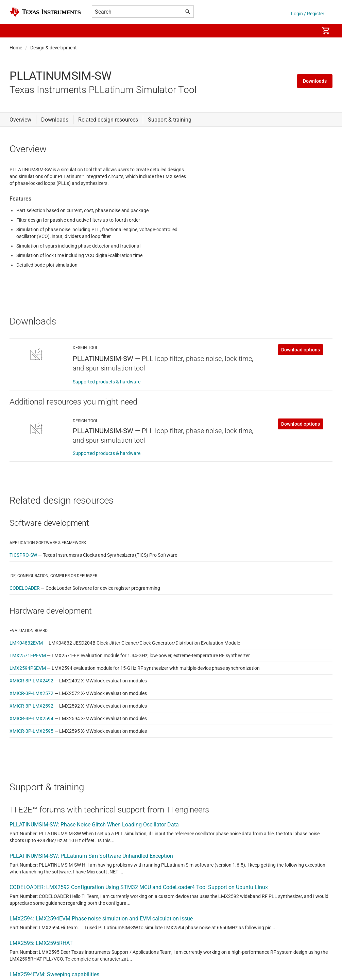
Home (16, 48)
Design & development (54, 48)
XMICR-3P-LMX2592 (31, 706)
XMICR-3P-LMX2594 (31, 718)
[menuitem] (307, 31)
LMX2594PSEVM (28, 668)
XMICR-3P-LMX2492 (31, 681)
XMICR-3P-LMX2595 (31, 731)
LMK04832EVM (26, 643)
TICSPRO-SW (23, 555)
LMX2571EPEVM (28, 655)
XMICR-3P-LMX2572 (31, 693)
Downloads (315, 81)
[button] (16, 31)
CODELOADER (25, 588)
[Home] (45, 12)
